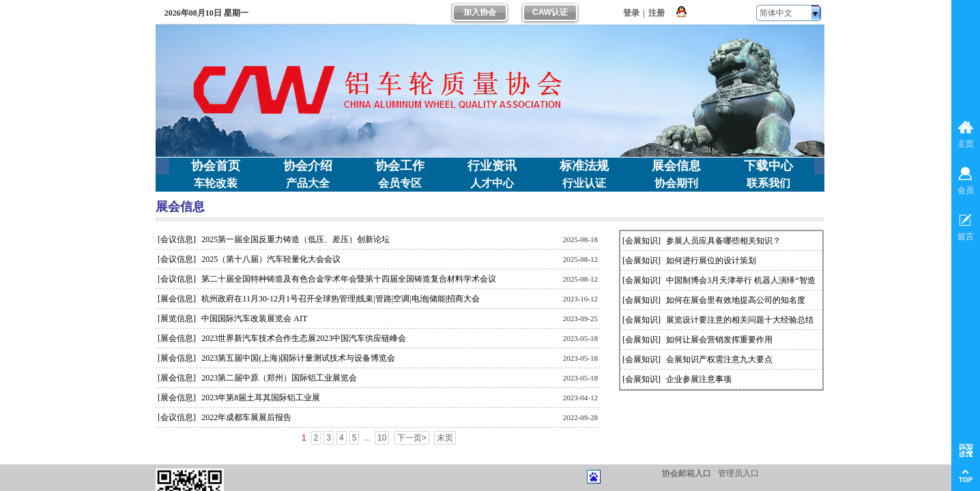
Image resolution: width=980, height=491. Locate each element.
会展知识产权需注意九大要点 (719, 359)
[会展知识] (642, 241)
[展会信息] (177, 299)
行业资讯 (492, 166)
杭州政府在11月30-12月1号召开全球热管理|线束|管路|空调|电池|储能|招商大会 (341, 299)
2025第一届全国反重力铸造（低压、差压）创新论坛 (296, 239)
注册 (657, 13)
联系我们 (768, 183)
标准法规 (584, 166)
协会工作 (400, 166)
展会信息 (676, 166)
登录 (631, 13)
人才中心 (492, 183)
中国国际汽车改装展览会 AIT (254, 318)
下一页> (412, 438)
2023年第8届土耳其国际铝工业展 (261, 398)
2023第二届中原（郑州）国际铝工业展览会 (279, 378)
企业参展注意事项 (699, 379)
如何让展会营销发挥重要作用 (719, 340)
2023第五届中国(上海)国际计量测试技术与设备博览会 (298, 358)
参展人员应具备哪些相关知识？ (723, 241)
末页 (445, 438)
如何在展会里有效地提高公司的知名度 (736, 300)
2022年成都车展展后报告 (246, 417)
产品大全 (308, 183)
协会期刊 (676, 183)
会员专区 (400, 183)
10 (382, 438)
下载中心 (768, 166)
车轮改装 (216, 183)
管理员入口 (738, 473)
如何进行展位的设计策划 (711, 261)
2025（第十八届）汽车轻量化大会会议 (271, 259)
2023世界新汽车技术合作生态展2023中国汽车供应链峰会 (304, 338)
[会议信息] (177, 239)
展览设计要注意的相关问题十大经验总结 (740, 320)
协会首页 (216, 166)
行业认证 (584, 183)
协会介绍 (308, 166)
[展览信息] (177, 318)
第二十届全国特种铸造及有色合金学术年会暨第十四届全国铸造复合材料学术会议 (349, 279)
